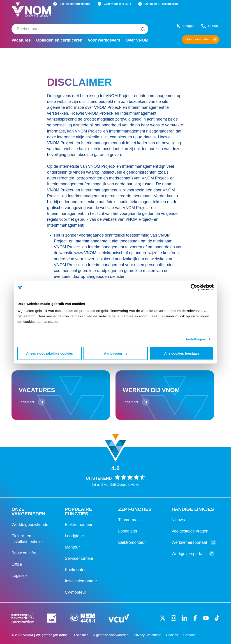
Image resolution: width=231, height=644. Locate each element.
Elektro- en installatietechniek (28, 539)
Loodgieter (75, 536)
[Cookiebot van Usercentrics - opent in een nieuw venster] (194, 287)
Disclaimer (80, 635)
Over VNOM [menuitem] (137, 40)
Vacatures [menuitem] (21, 40)
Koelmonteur (76, 570)
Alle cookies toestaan (181, 353)
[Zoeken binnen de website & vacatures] (80, 29)
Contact (189, 635)
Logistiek (20, 576)
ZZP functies (135, 509)
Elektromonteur (79, 525)
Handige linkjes (193, 509)
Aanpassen (116, 353)
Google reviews (128, 485)
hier (162, 316)
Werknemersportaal (194, 542)
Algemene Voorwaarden (111, 635)
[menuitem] (80, 29)
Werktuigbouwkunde (30, 525)
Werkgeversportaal (193, 554)
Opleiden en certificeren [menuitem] (59, 40)
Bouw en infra (24, 553)
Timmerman (129, 520)
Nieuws (178, 520)
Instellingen (195, 339)
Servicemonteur (79, 558)
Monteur (72, 547)
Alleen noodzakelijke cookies (50, 353)
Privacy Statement (147, 635)
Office (17, 564)
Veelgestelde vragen (190, 531)
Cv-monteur (76, 592)
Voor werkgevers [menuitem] (104, 40)
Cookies (172, 635)
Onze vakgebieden (28, 511)
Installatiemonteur (81, 581)
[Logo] (31, 13)
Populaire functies (79, 511)
